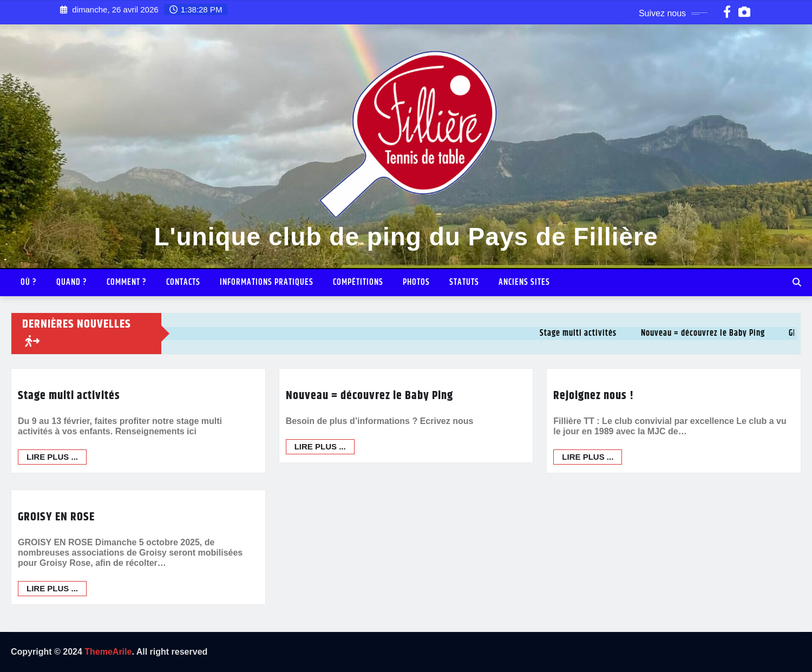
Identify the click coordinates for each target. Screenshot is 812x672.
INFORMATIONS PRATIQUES (267, 282)
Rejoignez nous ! (594, 396)
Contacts (183, 282)
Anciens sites (524, 282)
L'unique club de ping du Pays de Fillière (406, 237)
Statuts (464, 282)
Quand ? (72, 282)
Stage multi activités (69, 396)
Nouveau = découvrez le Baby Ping (369, 396)
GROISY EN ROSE (56, 629)
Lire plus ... (52, 457)
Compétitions (358, 282)
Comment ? (127, 282)
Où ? (29, 282)
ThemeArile (108, 652)
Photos (416, 282)
